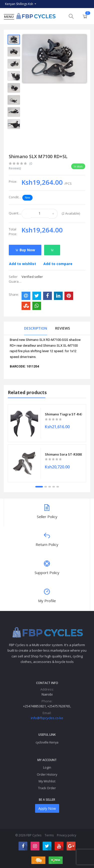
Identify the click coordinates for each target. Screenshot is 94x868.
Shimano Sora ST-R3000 (63, 454)
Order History (47, 774)
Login (47, 767)
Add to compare (58, 264)
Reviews (63, 328)
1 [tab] (39, 487)
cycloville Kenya (47, 742)
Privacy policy (67, 835)
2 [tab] (46, 487)
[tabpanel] (47, 443)
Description (36, 328)
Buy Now (25, 250)
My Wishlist (47, 781)
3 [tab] (50, 487)
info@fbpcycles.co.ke (47, 718)
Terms (49, 835)
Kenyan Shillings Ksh (19, 4)
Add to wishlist (23, 264)
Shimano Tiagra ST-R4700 (63, 414)
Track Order (47, 788)
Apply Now (47, 808)
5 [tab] (58, 487)
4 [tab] (54, 487)
